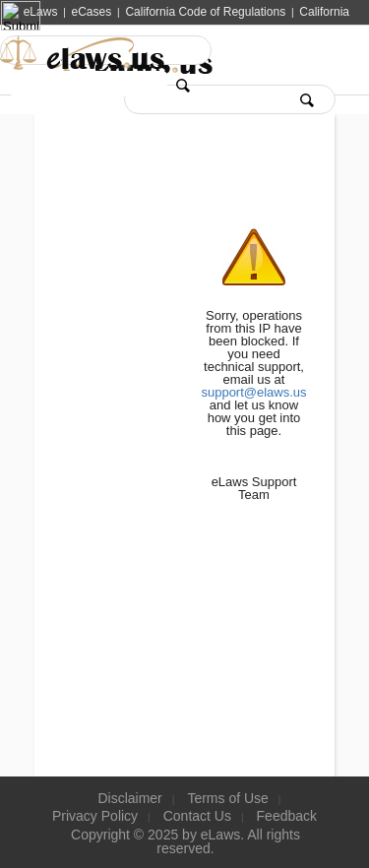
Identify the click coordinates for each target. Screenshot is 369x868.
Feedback (287, 816)
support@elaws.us (253, 392)
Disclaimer (129, 798)
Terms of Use (227, 798)
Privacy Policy (95, 816)
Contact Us (197, 816)
